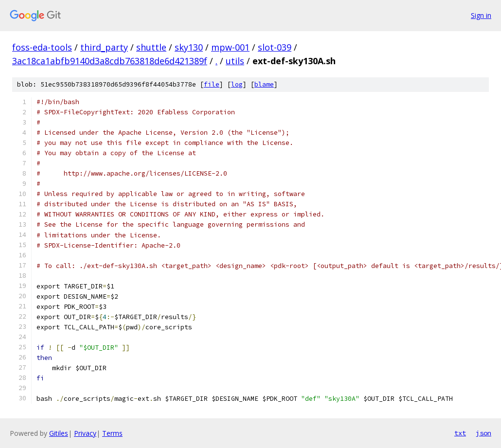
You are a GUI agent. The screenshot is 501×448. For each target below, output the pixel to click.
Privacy (85, 433)
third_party (104, 47)
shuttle (151, 47)
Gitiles (59, 433)
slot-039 (275, 47)
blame (264, 84)
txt (460, 433)
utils (235, 61)
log (237, 84)
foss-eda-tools (42, 47)
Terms (112, 433)
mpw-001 (230, 47)
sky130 (189, 47)
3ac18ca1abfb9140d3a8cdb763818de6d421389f (110, 61)
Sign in (481, 15)
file (212, 84)
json (483, 433)
